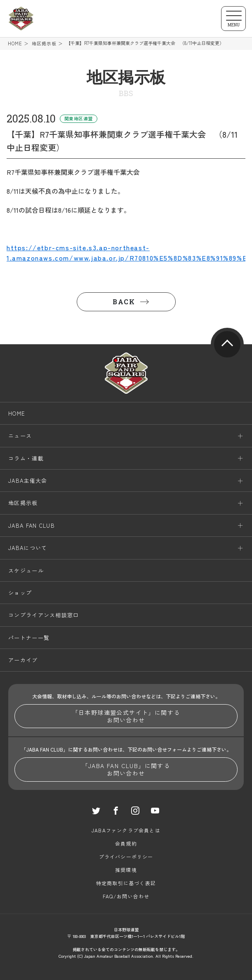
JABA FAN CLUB (32, 525)
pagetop (227, 344)
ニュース (20, 436)
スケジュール (26, 570)
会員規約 (126, 843)
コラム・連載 (26, 458)
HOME (15, 43)
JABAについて (28, 548)
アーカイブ (23, 660)
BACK (124, 302)
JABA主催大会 (28, 481)
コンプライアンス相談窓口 (44, 615)
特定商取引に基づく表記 (126, 883)
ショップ (20, 593)
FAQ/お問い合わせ (126, 896)
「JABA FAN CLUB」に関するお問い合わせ (126, 769)
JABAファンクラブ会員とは (126, 830)
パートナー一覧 (29, 638)
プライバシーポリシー (126, 857)
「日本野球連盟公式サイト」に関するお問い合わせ (126, 716)
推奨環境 (126, 870)
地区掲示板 (44, 43)
